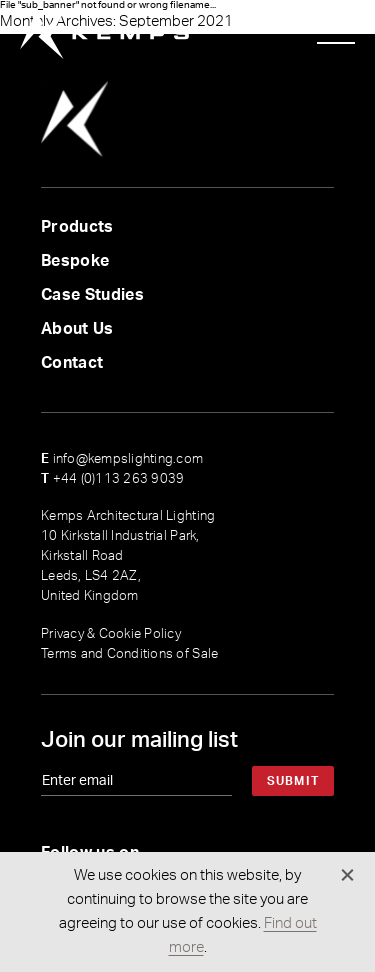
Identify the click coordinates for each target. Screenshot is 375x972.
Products (77, 227)
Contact (72, 363)
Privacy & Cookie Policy (111, 634)
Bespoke (75, 261)
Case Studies (92, 295)
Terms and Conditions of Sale (129, 654)
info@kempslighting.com (122, 459)
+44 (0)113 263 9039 (112, 479)
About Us (77, 329)
